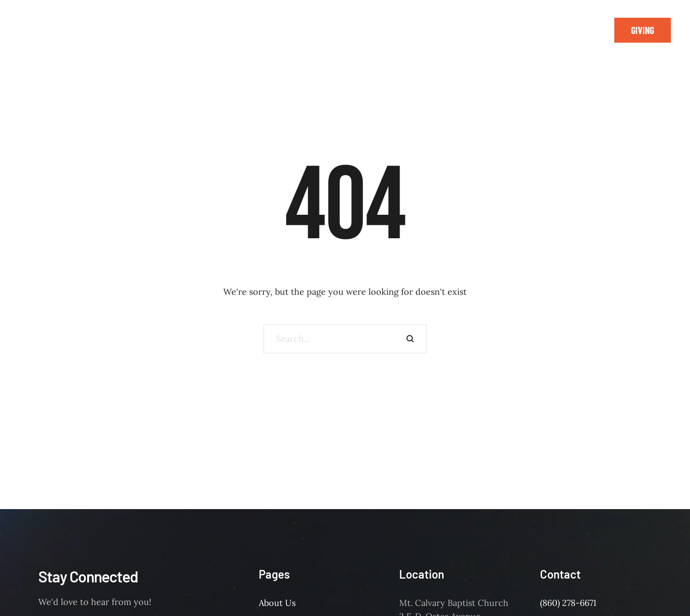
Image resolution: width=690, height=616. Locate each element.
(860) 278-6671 (568, 603)
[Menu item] (143, 24)
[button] (643, 30)
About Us (277, 603)
